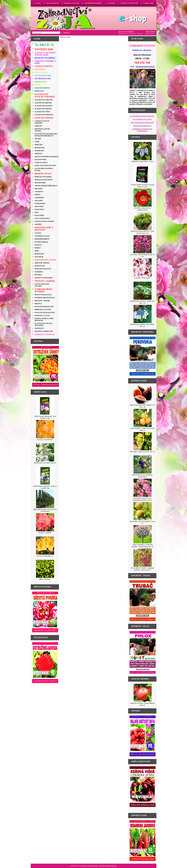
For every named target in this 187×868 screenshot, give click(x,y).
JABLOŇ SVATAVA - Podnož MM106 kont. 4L (142, 704)
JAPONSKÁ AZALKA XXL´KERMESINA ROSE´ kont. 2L (142, 499)
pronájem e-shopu (105, 866)
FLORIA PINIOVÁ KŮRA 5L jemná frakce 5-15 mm (143, 186)
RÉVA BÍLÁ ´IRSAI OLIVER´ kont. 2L (142, 452)
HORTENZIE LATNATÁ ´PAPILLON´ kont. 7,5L (142, 302)
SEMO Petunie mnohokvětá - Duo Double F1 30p (45, 417)
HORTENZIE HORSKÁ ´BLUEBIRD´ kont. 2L (143, 325)
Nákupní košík (150, 32)
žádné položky (150, 34)
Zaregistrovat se (123, 34)
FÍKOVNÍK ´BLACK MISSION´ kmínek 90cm (143, 476)
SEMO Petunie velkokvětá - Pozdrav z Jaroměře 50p (45, 487)
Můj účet (140, 34)
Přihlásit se (133, 34)
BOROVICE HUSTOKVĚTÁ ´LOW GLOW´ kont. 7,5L (142, 232)
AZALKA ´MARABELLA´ (45, 556)
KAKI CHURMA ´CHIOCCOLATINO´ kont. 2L (142, 429)
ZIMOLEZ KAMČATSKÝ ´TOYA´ (142, 161)
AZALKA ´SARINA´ (45, 533)
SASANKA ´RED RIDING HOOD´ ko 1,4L (142, 256)
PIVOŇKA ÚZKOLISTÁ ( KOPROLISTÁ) (142, 209)
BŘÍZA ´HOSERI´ (45, 579)
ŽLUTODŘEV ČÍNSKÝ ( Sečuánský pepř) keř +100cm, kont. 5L (142, 569)
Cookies (84, 866)
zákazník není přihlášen (126, 32)
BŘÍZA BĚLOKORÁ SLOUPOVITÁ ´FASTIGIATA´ (45, 510)
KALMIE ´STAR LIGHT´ (142, 278)
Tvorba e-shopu (93, 866)
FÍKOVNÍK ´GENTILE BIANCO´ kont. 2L (143, 522)
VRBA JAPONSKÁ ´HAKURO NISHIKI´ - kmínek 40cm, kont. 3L (142, 546)
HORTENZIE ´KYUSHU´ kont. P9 (45, 463)
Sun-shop (114, 866)
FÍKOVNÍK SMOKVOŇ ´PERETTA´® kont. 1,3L (142, 406)
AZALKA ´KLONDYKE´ (45, 440)
